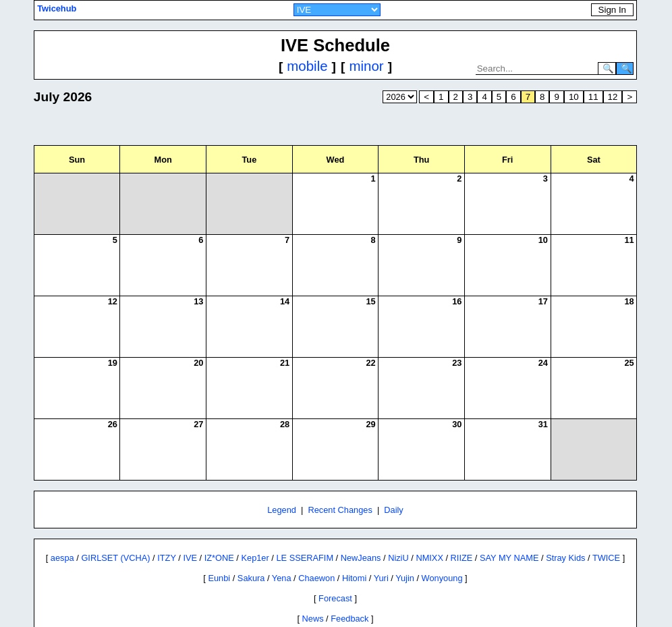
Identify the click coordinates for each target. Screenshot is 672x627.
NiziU (398, 527)
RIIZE (462, 527)
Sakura (251, 548)
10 (574, 97)
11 (593, 97)
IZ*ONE (219, 527)
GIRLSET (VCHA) (115, 527)
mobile (307, 66)
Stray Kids (565, 527)
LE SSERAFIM (305, 527)
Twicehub (57, 8)
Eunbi (219, 548)
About (257, 608)
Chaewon (316, 548)
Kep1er (255, 527)
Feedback (349, 588)
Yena (282, 548)
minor (366, 66)
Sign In (612, 10)
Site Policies (300, 608)
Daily (393, 480)
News (313, 588)
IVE (190, 527)
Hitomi (354, 548)
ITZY (167, 527)
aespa (62, 527)
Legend (282, 480)
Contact (345, 608)
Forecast (335, 568)
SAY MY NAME (509, 527)
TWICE (606, 527)
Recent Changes (340, 480)
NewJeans (361, 527)
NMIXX (429, 527)
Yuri (381, 548)
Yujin (405, 548)
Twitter (380, 608)
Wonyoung (442, 548)
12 (613, 97)
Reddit (412, 608)
